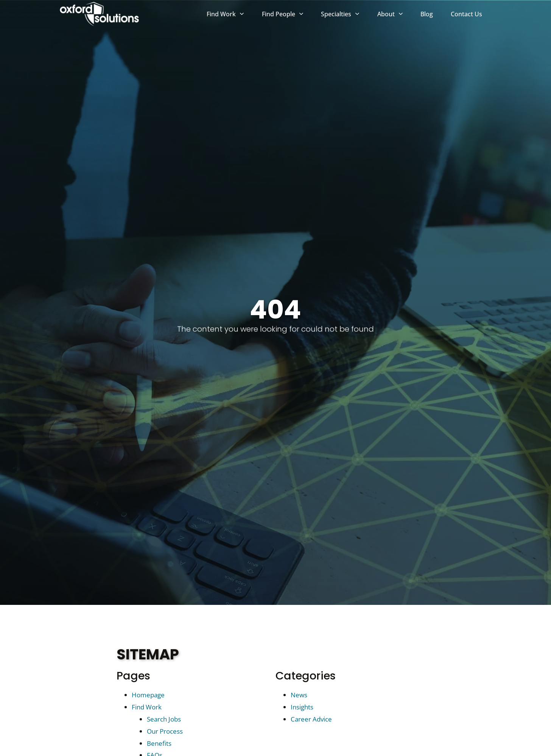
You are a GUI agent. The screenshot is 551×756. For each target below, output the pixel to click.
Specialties (345, 15)
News (299, 695)
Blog (431, 16)
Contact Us (471, 16)
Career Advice (311, 719)
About (395, 15)
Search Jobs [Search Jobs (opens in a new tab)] (164, 719)
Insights (302, 707)
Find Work (230, 15)
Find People (287, 15)
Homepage (148, 695)
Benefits (159, 743)
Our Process (165, 731)
